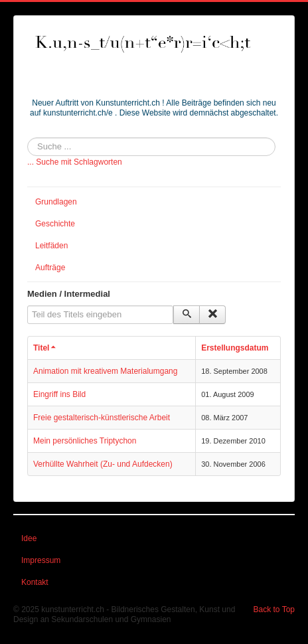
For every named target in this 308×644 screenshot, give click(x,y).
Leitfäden (51, 246)
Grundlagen (56, 202)
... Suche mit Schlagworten (75, 162)
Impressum (41, 560)
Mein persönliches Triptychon (85, 441)
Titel (46, 348)
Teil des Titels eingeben (28, 306)
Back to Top (274, 609)
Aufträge (50, 268)
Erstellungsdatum (235, 348)
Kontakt (35, 582)
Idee (29, 538)
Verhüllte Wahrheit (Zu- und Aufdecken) (103, 464)
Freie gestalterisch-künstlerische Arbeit (102, 418)
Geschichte (55, 224)
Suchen (28, 137)
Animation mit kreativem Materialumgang (105, 371)
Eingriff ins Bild (59, 394)
